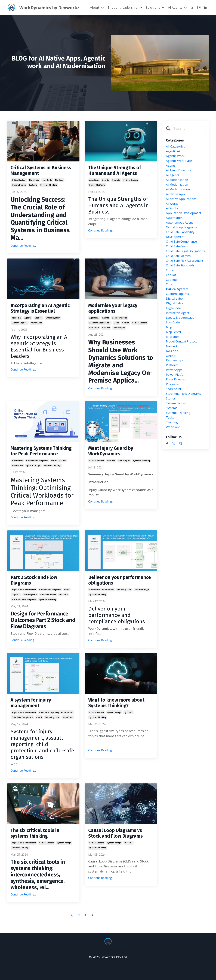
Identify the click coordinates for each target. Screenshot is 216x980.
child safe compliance (22, 731)
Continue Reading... (23, 247)
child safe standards (182, 284)
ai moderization (178, 187)
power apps (36, 332)
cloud (116, 326)
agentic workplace (180, 162)
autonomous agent (181, 228)
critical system (19, 181)
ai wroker (173, 213)
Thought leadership (125, 7)
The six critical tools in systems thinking (38, 848)
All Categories (176, 147)
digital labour (177, 324)
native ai (173, 370)
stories (171, 426)
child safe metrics (180, 269)
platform (173, 390)
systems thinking (49, 186)
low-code (47, 181)
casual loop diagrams (37, 471)
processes (174, 411)
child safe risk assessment (177, 276)
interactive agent (179, 335)
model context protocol (184, 365)
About (97, 7)
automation (17, 471)
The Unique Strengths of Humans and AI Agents (118, 171)
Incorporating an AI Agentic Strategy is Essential (34, 314)
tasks (170, 446)
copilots (116, 181)
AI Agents (178, 7)
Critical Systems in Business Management (38, 171)
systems (33, 186)
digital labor (176, 319)
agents (106, 181)
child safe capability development (56, 726)
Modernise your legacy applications (116, 311)
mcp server (175, 355)
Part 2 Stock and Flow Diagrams (36, 592)
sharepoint (174, 416)
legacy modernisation (183, 340)
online (171, 380)
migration (173, 360)
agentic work (176, 157)
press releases (177, 406)
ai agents (173, 177)
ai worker (173, 208)
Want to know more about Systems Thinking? (120, 716)
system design (19, 186)
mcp (169, 350)
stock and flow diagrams (24, 612)
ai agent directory (180, 172)
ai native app (176, 197)
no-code (59, 181)
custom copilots (20, 332)
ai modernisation (179, 192)
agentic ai (94, 181)
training (172, 452)
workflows (174, 457)
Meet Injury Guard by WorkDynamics (114, 455)
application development (24, 602)
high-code (34, 181)
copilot (126, 326)
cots (169, 304)
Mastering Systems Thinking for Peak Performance (34, 458)
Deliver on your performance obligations (118, 592)
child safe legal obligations (178, 261)
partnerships (176, 386)
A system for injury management (33, 716)
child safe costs (178, 253)
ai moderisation (120, 321)
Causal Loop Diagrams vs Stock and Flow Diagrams (119, 848)
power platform (97, 186)
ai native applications (100, 326)
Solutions (155, 7)
